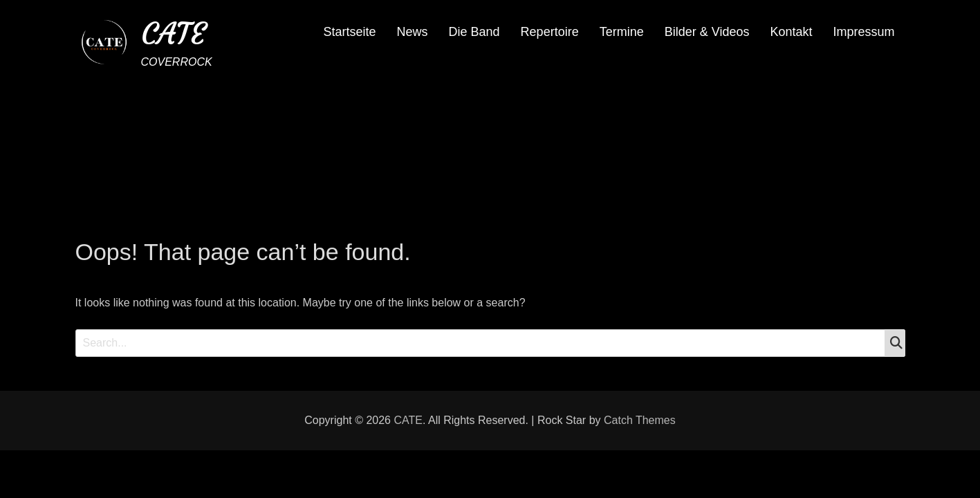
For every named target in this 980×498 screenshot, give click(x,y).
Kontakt (791, 32)
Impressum (863, 32)
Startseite (349, 32)
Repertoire (550, 32)
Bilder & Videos (707, 32)
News (413, 32)
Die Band (474, 32)
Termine (622, 32)
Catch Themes (640, 420)
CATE (173, 34)
